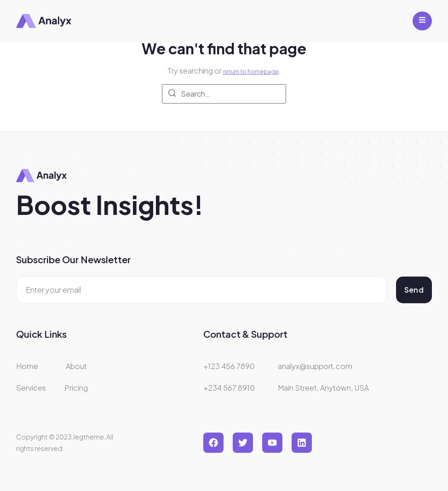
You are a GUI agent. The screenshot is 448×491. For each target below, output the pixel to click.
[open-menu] (422, 21)
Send (414, 290)
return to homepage (251, 72)
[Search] (172, 94)
